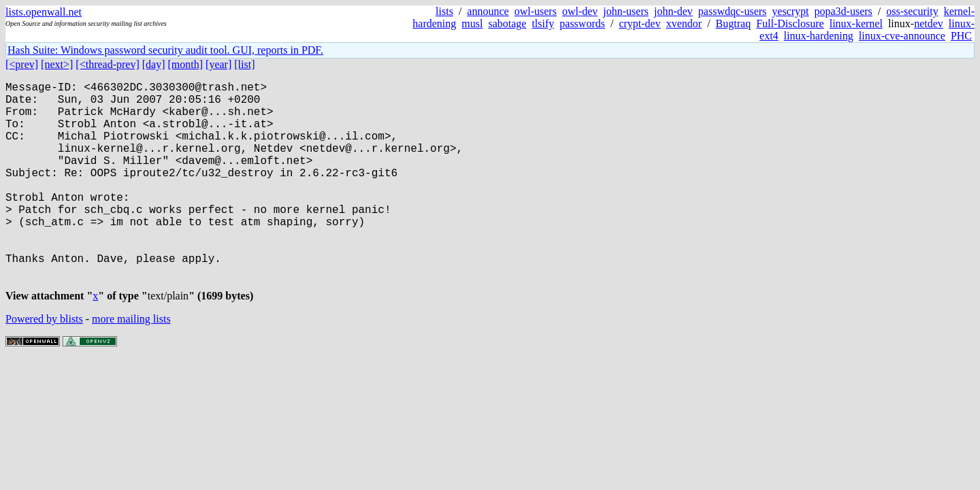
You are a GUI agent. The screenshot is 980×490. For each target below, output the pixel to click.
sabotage (507, 23)
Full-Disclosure (790, 23)
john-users (626, 11)
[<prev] (22, 64)
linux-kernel (856, 23)
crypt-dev (639, 23)
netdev (929, 23)
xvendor (684, 23)
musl (472, 23)
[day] (154, 64)
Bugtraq (734, 23)
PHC (961, 36)
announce (488, 11)
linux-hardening (819, 36)
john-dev (673, 11)
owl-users (536, 11)
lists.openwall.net (44, 12)
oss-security (912, 11)
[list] (244, 64)
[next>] (57, 64)
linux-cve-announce (902, 36)
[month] (186, 64)
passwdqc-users (732, 11)
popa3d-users (843, 11)
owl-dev (580, 11)
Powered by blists (44, 365)
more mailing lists (131, 365)
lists (444, 11)
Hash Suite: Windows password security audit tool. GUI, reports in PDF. (165, 50)
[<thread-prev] (107, 64)
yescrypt (790, 11)
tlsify (543, 23)
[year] (218, 64)
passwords (582, 23)
